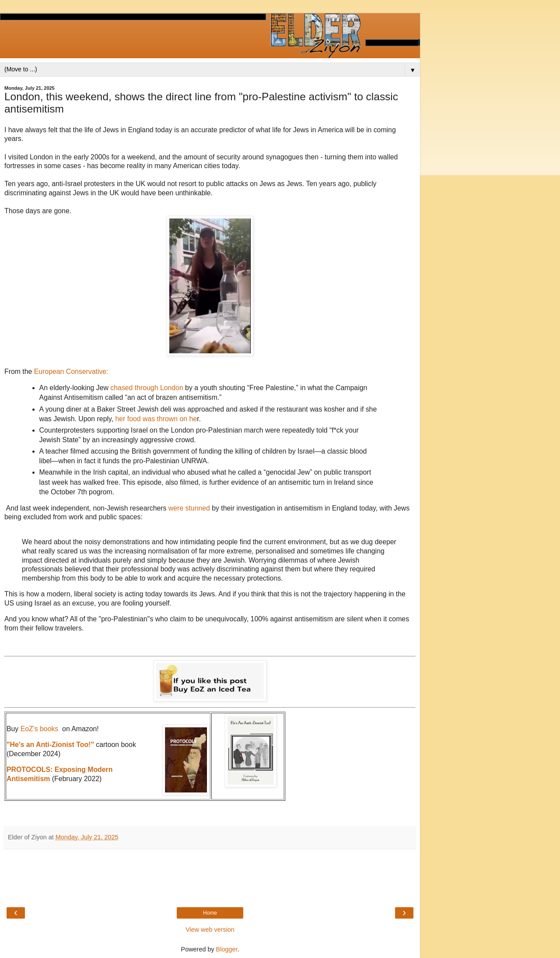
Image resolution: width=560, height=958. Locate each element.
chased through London (147, 388)
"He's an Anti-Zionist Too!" (50, 745)
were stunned (189, 508)
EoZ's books (40, 729)
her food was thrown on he (155, 419)
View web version (210, 930)
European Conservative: (71, 372)
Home (210, 913)
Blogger (227, 949)
